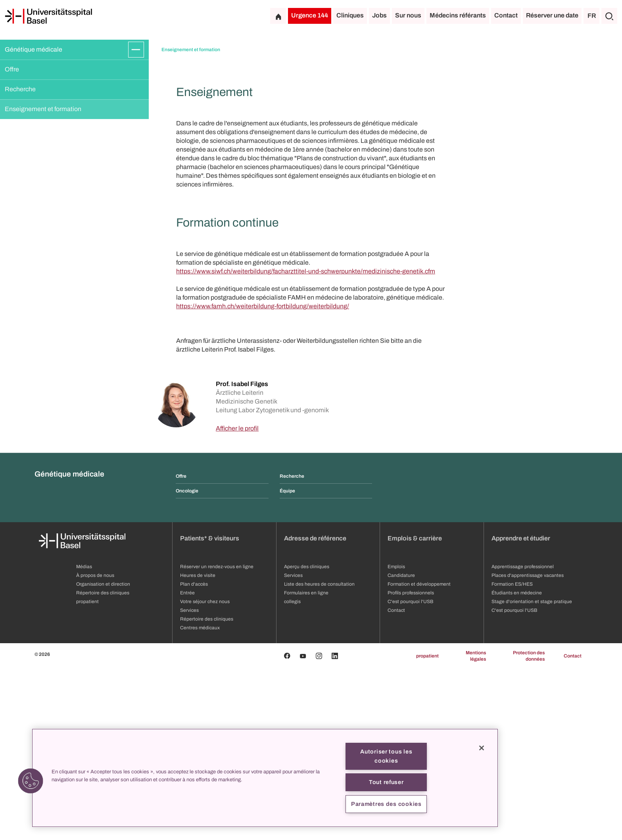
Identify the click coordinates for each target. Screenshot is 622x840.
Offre (12, 69)
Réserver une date (552, 15)
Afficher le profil (237, 600)
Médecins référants (458, 15)
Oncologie (187, 662)
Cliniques (350, 15)
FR (592, 16)
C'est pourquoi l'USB (514, 782)
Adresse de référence (315, 710)
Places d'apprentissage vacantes (528, 747)
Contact (506, 15)
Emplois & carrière (415, 710)
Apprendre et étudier (521, 710)
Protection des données (529, 827)
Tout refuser (386, 782)
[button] (31, 781)
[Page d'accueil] (48, 16)
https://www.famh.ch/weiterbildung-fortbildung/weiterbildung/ (263, 478)
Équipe (287, 662)
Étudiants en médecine (517, 764)
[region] (265, 778)
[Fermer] (482, 748)
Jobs (379, 15)
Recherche (20, 89)
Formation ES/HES (512, 755)
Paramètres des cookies (386, 804)
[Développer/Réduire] (136, 50)
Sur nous (408, 15)
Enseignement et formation (43, 109)
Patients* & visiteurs (210, 710)
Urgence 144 (310, 15)
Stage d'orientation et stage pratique (532, 773)
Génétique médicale (34, 49)
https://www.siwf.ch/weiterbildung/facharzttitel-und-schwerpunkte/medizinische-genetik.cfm (306, 443)
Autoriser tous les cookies (386, 756)
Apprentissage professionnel (523, 738)
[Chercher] (609, 16)
